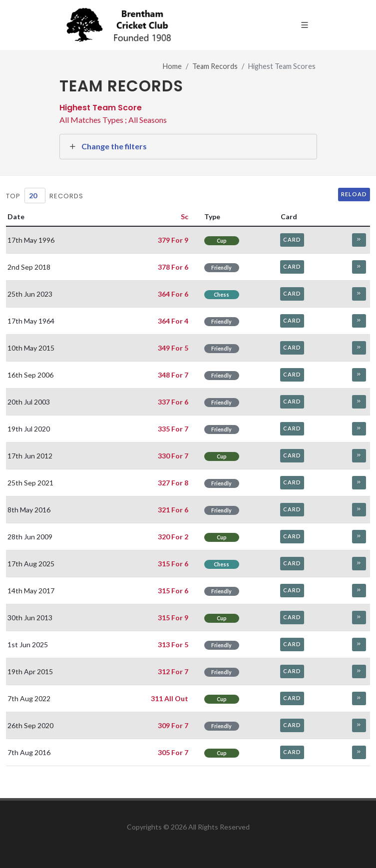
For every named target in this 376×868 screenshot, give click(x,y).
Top (13, 196)
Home (172, 66)
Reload (354, 194)
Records (66, 196)
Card (292, 239)
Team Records (215, 66)
